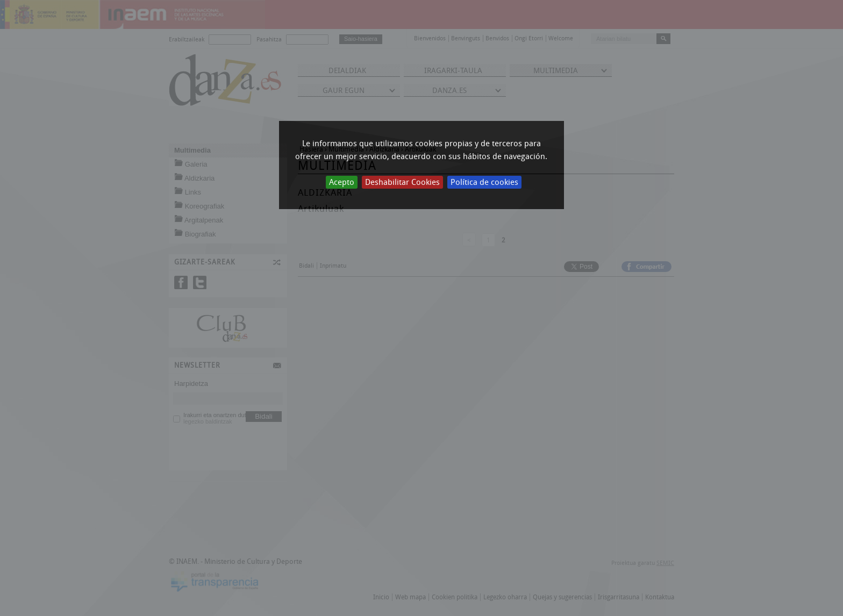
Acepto (342, 182)
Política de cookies (484, 182)
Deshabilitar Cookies (402, 182)
